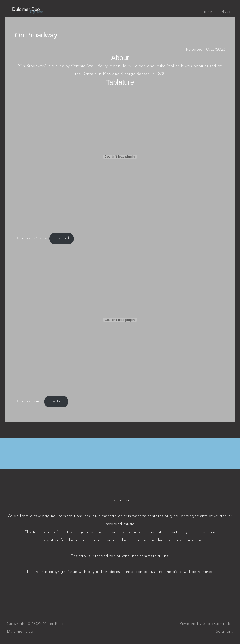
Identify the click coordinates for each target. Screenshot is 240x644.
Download (62, 238)
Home (206, 12)
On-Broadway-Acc (28, 402)
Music (226, 12)
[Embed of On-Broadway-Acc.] (120, 320)
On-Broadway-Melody (31, 238)
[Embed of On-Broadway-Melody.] (120, 157)
